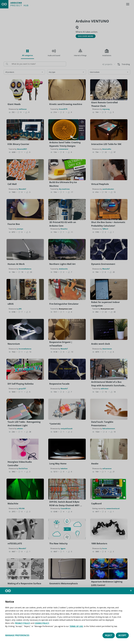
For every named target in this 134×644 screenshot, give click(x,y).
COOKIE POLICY (42, 623)
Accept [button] (122, 635)
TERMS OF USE (76, 626)
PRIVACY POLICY (23, 623)
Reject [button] (109, 635)
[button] (131, 591)
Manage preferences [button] (17, 635)
